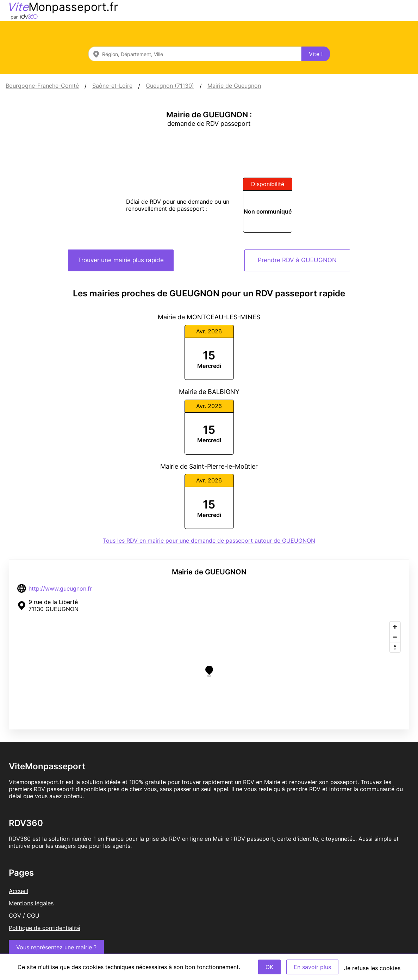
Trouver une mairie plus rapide (121, 260)
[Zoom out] (395, 637)
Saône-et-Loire (112, 86)
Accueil (18, 891)
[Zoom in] (395, 627)
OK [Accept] (269, 967)
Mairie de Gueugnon (234, 86)
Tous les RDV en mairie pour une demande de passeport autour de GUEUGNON (209, 541)
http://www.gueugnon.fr (60, 588)
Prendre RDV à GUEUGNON (297, 260)
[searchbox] (195, 54)
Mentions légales (31, 903)
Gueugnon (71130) (170, 86)
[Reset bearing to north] (395, 647)
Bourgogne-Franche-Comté (42, 86)
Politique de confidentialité (45, 928)
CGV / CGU (24, 916)
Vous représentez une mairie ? (56, 947)
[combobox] (195, 54)
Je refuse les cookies (372, 968)
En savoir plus (312, 967)
